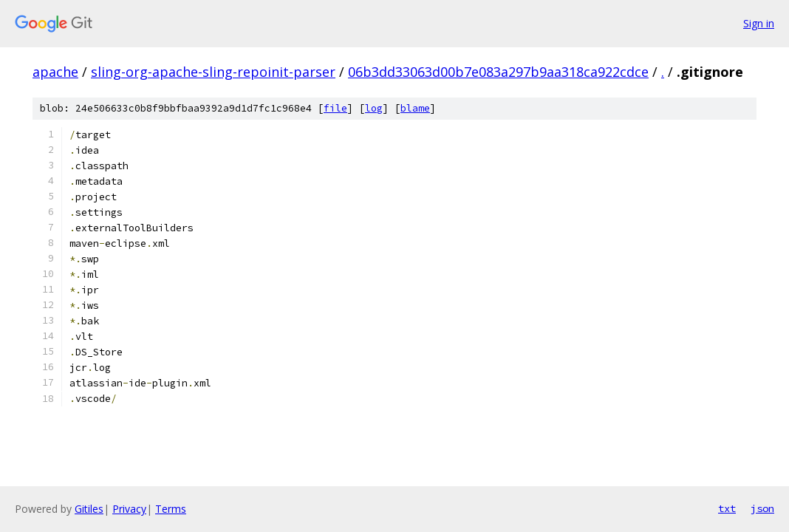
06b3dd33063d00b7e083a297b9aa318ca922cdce (498, 72)
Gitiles (89, 509)
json (762, 508)
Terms (171, 509)
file (335, 108)
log (374, 108)
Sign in (759, 23)
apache (55, 72)
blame (415, 108)
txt (727, 508)
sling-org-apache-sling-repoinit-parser (213, 72)
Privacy (129, 509)
